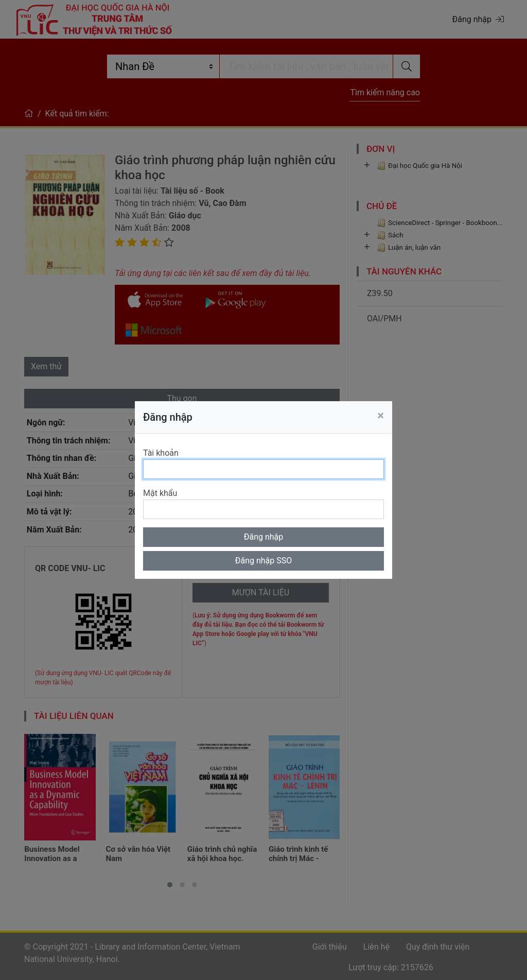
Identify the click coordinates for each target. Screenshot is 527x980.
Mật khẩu (160, 493)
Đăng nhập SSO (264, 561)
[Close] (381, 416)
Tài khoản (161, 453)
